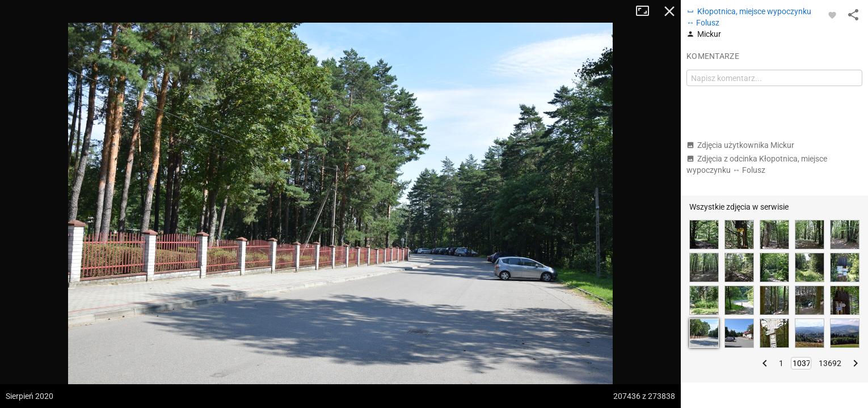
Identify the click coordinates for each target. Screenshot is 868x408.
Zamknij (669, 11)
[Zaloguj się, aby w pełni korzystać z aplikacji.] (832, 15)
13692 (830, 363)
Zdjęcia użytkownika (740, 145)
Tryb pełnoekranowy (647, 11)
